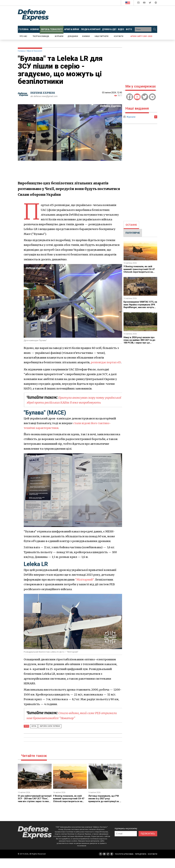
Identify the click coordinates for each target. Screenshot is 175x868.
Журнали (59, 36)
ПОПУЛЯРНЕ (133, 233)
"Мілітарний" (85, 589)
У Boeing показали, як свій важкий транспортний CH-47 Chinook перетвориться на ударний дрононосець (70, 810)
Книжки (86, 36)
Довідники (73, 36)
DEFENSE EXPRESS (44, 93)
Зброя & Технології (34, 51)
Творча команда (41, 36)
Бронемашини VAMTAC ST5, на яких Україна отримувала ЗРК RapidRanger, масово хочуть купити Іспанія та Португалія (140, 307)
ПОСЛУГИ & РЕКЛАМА (124, 864)
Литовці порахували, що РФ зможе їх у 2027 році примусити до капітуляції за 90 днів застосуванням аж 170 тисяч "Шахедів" (104, 811)
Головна (21, 51)
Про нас (23, 36)
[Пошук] (155, 29)
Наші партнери (102, 36)
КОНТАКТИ (153, 864)
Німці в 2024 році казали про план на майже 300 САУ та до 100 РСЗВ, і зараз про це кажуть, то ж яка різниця (140, 341)
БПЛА (33, 736)
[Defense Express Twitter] (150, 3)
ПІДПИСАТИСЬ (148, 843)
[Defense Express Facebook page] (139, 3)
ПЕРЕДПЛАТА (141, 864)
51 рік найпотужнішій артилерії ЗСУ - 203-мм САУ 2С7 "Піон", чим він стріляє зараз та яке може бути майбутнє (34, 811)
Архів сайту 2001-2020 (141, 36)
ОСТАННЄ (131, 225)
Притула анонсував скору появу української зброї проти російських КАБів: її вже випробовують (71, 407)
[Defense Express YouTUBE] (145, 3)
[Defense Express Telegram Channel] (156, 3)
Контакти (119, 36)
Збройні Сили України (47, 736)
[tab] (131, 225)
